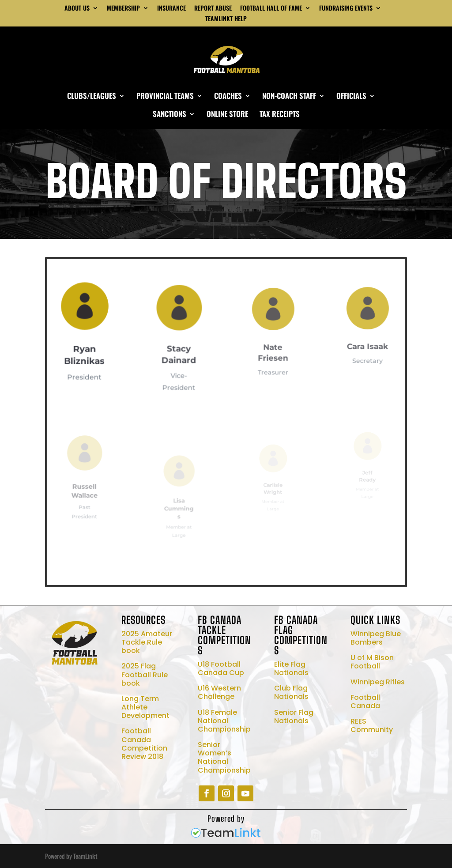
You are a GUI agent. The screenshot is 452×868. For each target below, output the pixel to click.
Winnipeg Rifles (378, 682)
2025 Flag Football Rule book (145, 674)
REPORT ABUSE (213, 9)
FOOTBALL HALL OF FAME (271, 9)
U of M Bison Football (372, 662)
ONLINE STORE (227, 115)
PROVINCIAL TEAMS (165, 97)
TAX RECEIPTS (280, 115)
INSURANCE (171, 9)
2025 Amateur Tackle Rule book (147, 642)
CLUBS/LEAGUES (92, 97)
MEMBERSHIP (123, 9)
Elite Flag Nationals (291, 668)
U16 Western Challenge (219, 692)
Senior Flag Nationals (294, 717)
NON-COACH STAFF (289, 97)
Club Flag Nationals (291, 692)
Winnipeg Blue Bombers (376, 638)
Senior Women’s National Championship (224, 757)
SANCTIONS (169, 115)
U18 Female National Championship (224, 721)
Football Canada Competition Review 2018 (144, 744)
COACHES (228, 97)
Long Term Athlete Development (145, 707)
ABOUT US (77, 9)
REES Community (372, 725)
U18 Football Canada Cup (221, 668)
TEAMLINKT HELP (226, 19)
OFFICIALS (351, 97)
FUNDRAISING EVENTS (346, 9)
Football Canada (365, 702)
